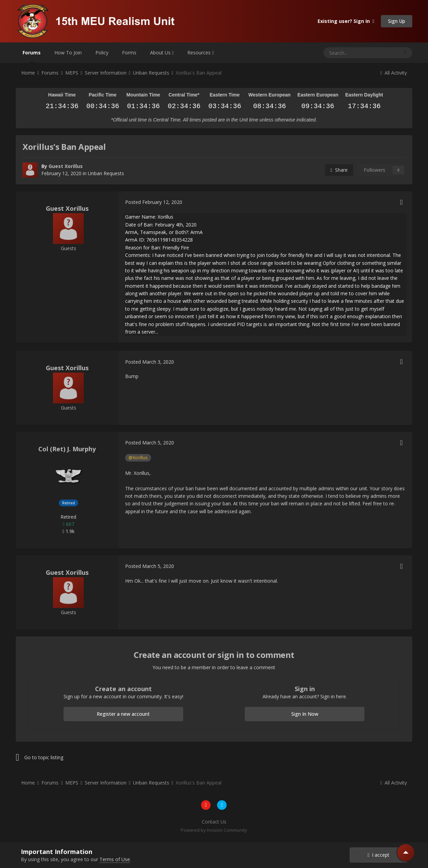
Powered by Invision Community (214, 830)
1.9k (69, 531)
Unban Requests (106, 173)
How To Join (68, 53)
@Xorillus (138, 458)
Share (339, 170)
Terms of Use (115, 859)
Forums (32, 56)
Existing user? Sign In (346, 21)
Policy (102, 53)
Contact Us (214, 822)
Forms (129, 53)
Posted (154, 202)
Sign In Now (305, 714)
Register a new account (123, 714)
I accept (378, 855)
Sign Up (397, 21)
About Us (162, 53)
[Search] (344, 53)
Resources (200, 53)
